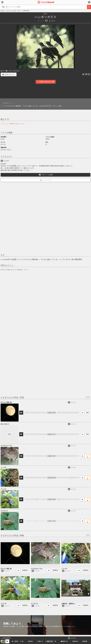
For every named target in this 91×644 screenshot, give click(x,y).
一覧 (87, 397)
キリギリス (4, 511)
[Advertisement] (46, 92)
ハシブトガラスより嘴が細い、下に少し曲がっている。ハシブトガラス (44, 259)
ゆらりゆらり (5, 424)
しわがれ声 (6, 259)
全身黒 (14, 259)
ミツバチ (4, 467)
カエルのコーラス (6, 446)
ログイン (27, 270)
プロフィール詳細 (46, 175)
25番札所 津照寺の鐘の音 (69, 604)
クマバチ (4, 489)
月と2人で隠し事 (6, 402)
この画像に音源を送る (46, 82)
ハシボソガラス (6, 638)
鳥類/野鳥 (78, 259)
